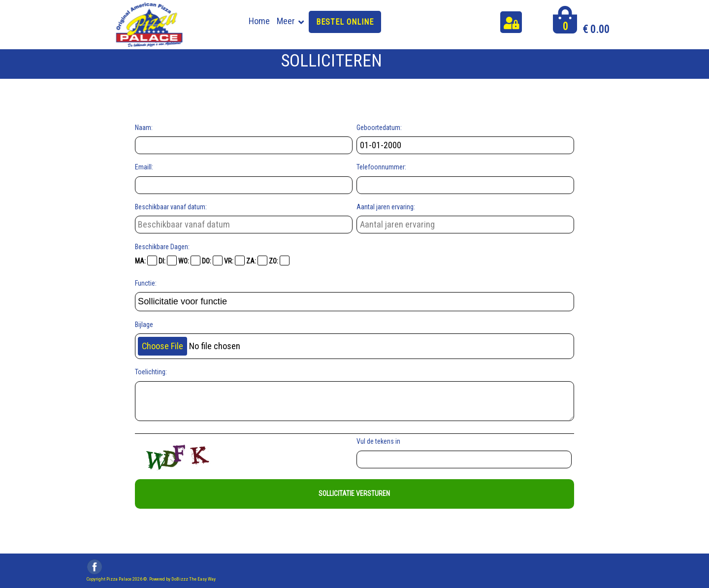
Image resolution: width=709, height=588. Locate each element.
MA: (146, 261)
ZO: (279, 261)
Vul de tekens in (380, 441)
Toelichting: (151, 372)
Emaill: (144, 167)
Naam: (144, 128)
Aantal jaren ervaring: (386, 207)
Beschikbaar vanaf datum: (171, 207)
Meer (286, 21)
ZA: (257, 261)
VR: (234, 261)
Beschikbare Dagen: (162, 247)
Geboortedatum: (379, 128)
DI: (168, 261)
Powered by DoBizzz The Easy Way (182, 579)
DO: (212, 261)
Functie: (146, 283)
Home (259, 21)
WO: (189, 261)
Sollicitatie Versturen (354, 493)
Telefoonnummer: (381, 167)
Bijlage (144, 325)
